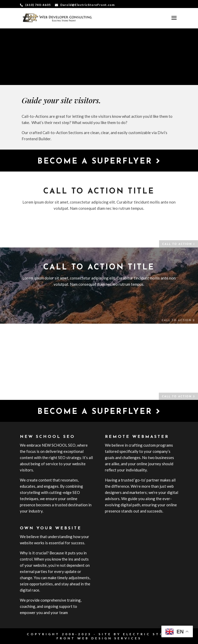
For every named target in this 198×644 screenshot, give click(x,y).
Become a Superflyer (99, 161)
